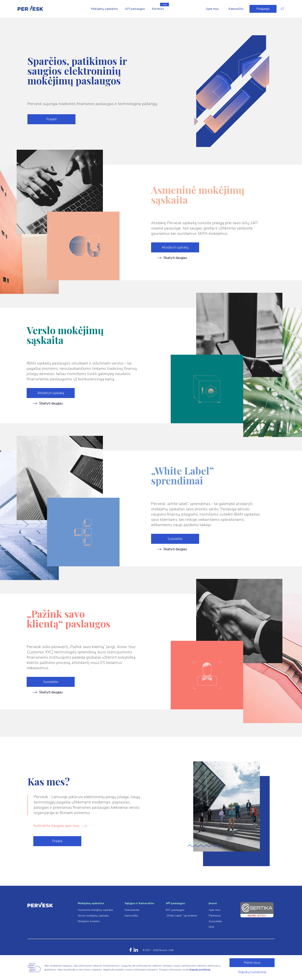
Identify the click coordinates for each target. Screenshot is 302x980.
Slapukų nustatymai (252, 972)
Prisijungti (263, 9)
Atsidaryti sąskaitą (175, 247)
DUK (211, 927)
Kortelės (158, 9)
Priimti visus (252, 963)
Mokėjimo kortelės (89, 921)
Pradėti (51, 119)
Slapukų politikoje (200, 970)
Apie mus (212, 9)
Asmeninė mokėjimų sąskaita (95, 910)
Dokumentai (132, 910)
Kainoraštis (236, 9)
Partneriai (215, 916)
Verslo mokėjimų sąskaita (93, 916)
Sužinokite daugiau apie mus (60, 826)
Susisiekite (175, 539)
